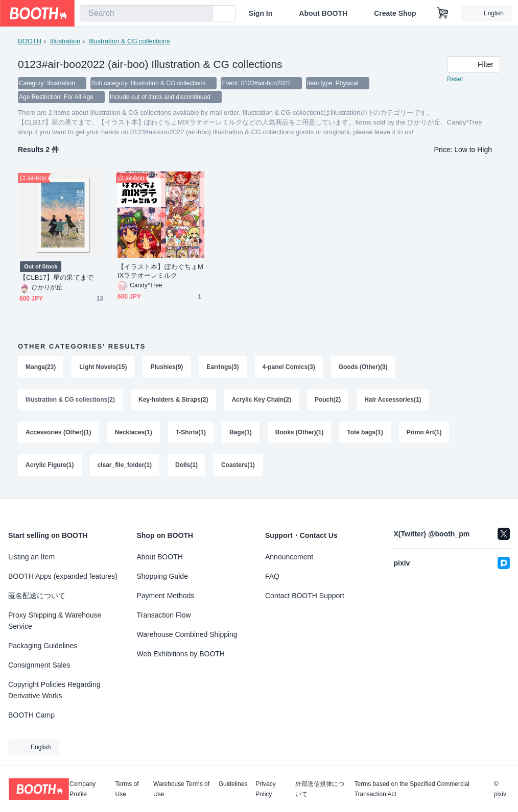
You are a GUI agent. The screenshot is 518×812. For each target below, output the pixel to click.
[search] (202, 14)
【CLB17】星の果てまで (56, 278)
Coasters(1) (238, 469)
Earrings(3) (223, 368)
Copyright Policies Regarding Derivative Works (54, 690)
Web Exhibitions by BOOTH (181, 654)
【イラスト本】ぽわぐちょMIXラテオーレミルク (160, 272)
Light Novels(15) (103, 368)
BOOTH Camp (31, 715)
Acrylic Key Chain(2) (262, 402)
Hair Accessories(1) (393, 402)
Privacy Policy (265, 789)
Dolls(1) (186, 469)
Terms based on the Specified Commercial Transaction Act (412, 789)
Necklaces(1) (134, 435)
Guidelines (233, 784)
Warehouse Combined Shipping (187, 634)
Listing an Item (31, 557)
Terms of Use (127, 789)
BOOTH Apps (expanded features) (63, 576)
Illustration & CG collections (129, 41)
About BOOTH (323, 13)
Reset (455, 80)
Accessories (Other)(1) (58, 435)
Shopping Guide (162, 576)
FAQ (272, 576)
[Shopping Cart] (443, 13)
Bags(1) (241, 435)
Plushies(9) (167, 368)
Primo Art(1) (425, 435)
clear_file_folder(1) (125, 469)
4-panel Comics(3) (289, 368)
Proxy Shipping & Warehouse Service (55, 621)
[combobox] (146, 13)
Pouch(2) (328, 402)
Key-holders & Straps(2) (173, 402)
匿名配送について (37, 596)
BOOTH (30, 41)
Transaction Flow (164, 615)
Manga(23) (41, 368)
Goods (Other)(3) (363, 368)
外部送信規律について (320, 789)
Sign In (261, 13)
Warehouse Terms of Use (181, 789)
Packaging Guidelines (43, 646)
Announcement (289, 557)
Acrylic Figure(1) (50, 469)
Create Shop (395, 13)
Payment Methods (166, 596)
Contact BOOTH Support (305, 596)
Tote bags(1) (365, 435)
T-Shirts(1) (191, 435)
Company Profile (83, 789)
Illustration (65, 41)
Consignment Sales (39, 665)
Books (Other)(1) (300, 435)
